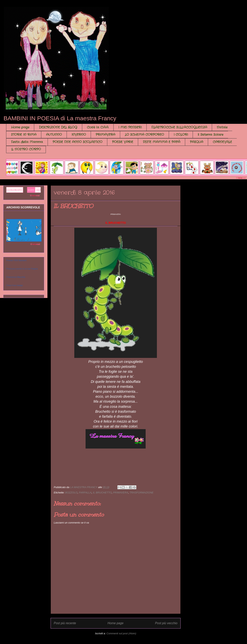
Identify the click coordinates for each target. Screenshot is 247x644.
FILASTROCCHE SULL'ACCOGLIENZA (179, 127)
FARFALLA (85, 493)
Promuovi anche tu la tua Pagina (22, 269)
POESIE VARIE (123, 142)
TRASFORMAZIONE (141, 493)
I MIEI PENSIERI (130, 127)
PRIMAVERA (105, 135)
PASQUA (197, 142)
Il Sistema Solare (210, 135)
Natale (222, 127)
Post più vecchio (166, 623)
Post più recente (65, 623)
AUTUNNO (54, 135)
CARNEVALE (222, 142)
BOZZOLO (71, 493)
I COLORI (181, 135)
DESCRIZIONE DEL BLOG (58, 127)
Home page (20, 127)
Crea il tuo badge (15, 285)
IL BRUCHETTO (102, 493)
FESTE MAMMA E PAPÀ (162, 142)
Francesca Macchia (16, 277)
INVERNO (79, 135)
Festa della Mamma (27, 142)
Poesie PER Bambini (16, 260)
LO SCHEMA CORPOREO (144, 135)
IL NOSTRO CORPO (26, 149)
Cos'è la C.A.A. (98, 127)
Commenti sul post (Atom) (121, 633)
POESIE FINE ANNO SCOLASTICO (77, 142)
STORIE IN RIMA (24, 135)
